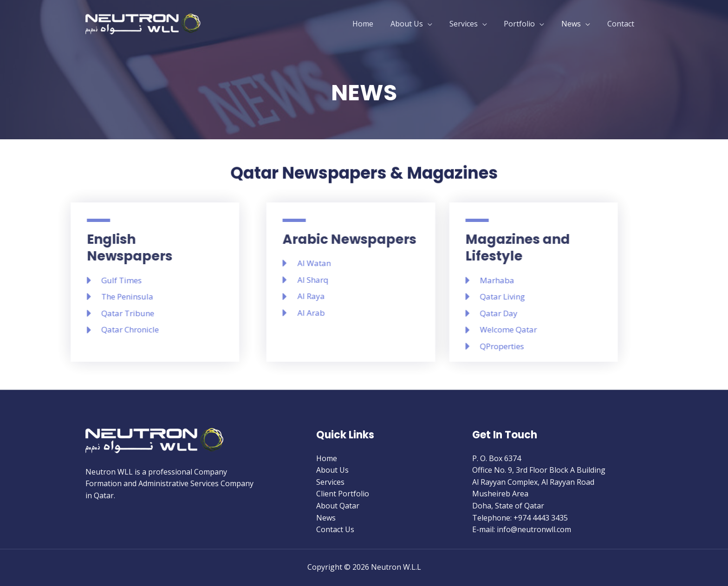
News (574, 24)
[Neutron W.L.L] (143, 23)
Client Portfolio (343, 494)
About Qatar (338, 506)
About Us (416, 24)
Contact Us (335, 529)
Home (375, 24)
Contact (622, 24)
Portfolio (525, 24)
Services (471, 24)
